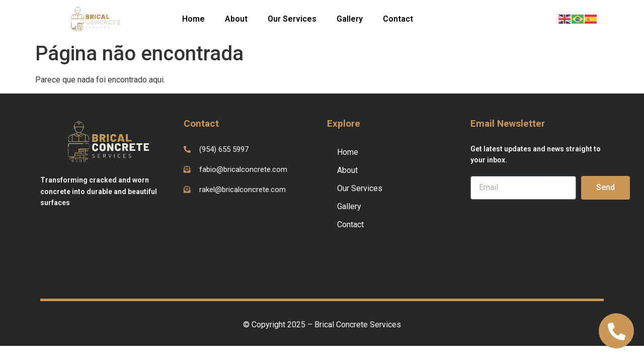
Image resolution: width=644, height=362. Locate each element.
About (236, 19)
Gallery (350, 19)
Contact (398, 19)
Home (193, 19)
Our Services (292, 19)
